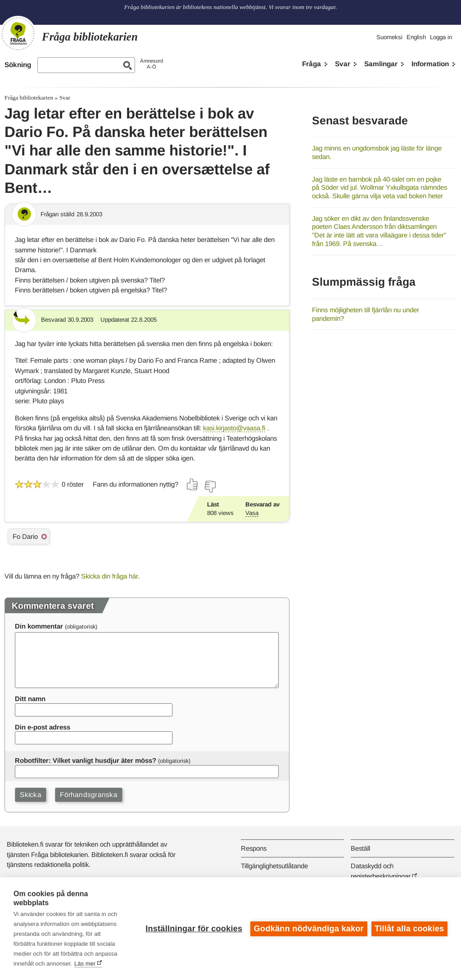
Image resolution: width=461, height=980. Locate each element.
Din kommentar (39, 626)
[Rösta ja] (193, 484)
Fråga (312, 64)
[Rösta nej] (210, 487)
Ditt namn (30, 699)
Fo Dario (25, 536)
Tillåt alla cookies (409, 929)
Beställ (360, 848)
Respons (254, 848)
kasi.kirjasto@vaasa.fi (234, 428)
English (416, 37)
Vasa (252, 513)
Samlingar (381, 64)
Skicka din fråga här (109, 576)
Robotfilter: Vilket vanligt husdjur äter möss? (86, 760)
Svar (343, 64)
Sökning (18, 65)
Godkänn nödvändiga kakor (308, 929)
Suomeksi (389, 37)
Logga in (441, 37)
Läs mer (85, 964)
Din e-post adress (43, 727)
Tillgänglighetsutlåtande (274, 866)
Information (430, 64)
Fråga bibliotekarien (29, 98)
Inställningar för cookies (193, 929)
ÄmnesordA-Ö (151, 64)
